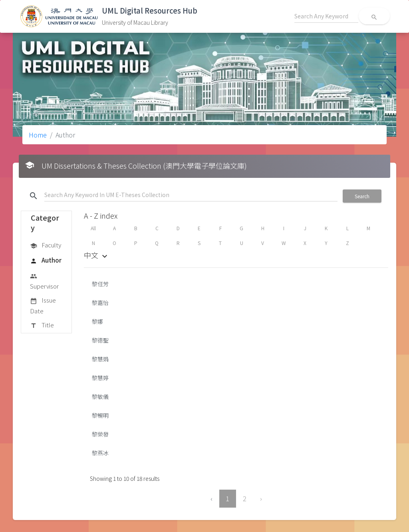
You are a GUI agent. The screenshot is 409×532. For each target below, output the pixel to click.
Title (42, 325)
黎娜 (97, 321)
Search (362, 196)
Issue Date (43, 305)
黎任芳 (100, 284)
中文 (97, 255)
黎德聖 (100, 340)
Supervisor (44, 281)
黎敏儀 (100, 397)
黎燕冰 (100, 453)
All (93, 228)
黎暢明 (100, 415)
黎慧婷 (100, 378)
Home (38, 135)
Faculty (46, 245)
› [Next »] (261, 498)
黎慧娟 (100, 359)
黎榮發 (100, 434)
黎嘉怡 (100, 303)
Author (46, 261)
